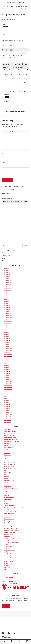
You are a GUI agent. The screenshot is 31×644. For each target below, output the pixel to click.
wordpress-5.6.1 (8, 362)
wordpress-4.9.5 (8, 412)
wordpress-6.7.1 (8, 288)
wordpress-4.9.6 (8, 410)
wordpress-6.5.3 (8, 302)
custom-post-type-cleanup (11, 467)
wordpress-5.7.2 (8, 354)
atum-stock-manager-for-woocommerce (14, 441)
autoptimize (7, 443)
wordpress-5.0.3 (8, 399)
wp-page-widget (8, 564)
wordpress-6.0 (8, 337)
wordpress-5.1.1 (8, 395)
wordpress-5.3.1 (8, 381)
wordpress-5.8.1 (8, 350)
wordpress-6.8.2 (8, 280)
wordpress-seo (8, 548)
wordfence (6, 544)
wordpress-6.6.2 (8, 292)
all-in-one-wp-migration (10, 437)
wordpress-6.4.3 (8, 307)
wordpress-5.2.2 (8, 389)
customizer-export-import (10, 469)
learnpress (7, 496)
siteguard (6, 523)
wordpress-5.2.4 (8, 385)
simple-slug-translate (9, 521)
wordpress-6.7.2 (8, 286)
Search (26, 245)
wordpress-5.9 (8, 344)
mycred (6, 503)
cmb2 (5, 457)
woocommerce (8, 540)
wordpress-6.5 (8, 306)
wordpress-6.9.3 (8, 271)
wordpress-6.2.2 (8, 321)
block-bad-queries (9, 447)
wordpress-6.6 (8, 296)
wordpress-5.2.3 (8, 387)
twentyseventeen (8, 577)
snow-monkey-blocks (9, 527)
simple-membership (9, 519)
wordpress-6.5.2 (8, 304)
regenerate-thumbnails (10, 511)
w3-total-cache (8, 536)
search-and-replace (9, 513)
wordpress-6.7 (8, 290)
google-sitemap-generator (11, 488)
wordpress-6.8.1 (8, 282)
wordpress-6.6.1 (8, 294)
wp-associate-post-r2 (9, 550)
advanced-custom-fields (10, 432)
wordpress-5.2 (8, 393)
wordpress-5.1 (8, 397)
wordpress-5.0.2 (8, 401)
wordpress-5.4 (8, 377)
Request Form (6, 256)
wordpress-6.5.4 (8, 300)
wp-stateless (7, 567)
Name (4, 154)
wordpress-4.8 (8, 418)
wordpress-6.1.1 (8, 327)
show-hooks (7, 517)
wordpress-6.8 (8, 284)
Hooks (5, 633)
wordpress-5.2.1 (8, 391)
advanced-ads (7, 430)
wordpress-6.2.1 (8, 323)
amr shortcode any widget (11, 439)
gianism (6, 484)
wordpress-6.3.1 (8, 317)
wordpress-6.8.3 (8, 278)
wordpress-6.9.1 (8, 274)
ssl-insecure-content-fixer (11, 529)
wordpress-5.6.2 (8, 360)
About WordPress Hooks (9, 250)
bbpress (6, 445)
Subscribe (6, 606)
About (10, 633)
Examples (17, 633)
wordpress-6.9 (8, 276)
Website (5, 171)
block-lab (6, 449)
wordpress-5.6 (8, 364)
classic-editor (7, 455)
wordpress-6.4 (8, 313)
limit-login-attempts (9, 498)
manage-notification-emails (11, 500)
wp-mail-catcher (8, 556)
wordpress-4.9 (8, 416)
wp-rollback (7, 566)
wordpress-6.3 (8, 319)
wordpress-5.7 (8, 358)
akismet (6, 434)
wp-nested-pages (8, 562)
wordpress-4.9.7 (8, 408)
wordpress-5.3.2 (8, 379)
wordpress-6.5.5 (8, 298)
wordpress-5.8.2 (8, 348)
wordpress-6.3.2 (8, 315)
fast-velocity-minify (9, 480)
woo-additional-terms (9, 538)
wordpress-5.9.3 (8, 338)
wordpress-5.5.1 (8, 370)
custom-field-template (9, 463)
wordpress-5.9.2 (8, 340)
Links (4, 258)
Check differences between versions (12, 253)
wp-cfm (6, 552)
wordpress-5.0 (8, 404)
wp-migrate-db (8, 558)
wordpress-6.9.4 (8, 269)
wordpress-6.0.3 (8, 331)
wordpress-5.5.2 (8, 368)
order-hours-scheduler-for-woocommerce (15, 507)
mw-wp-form (7, 502)
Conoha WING (12, 581)
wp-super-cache (8, 569)
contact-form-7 (8, 461)
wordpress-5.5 (8, 371)
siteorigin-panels (8, 525)
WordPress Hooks (16, 2)
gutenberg (6, 490)
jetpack (6, 494)
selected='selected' (12, 53)
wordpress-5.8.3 (8, 346)
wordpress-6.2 (8, 325)
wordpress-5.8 (8, 352)
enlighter (6, 478)
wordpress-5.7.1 (8, 356)
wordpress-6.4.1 (8, 311)
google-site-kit (8, 486)
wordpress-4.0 (8, 422)
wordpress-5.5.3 (8, 366)
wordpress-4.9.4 (8, 414)
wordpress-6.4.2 (8, 309)
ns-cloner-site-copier (9, 505)
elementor (6, 476)
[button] (4, 132)
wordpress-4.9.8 (8, 406)
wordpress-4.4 (8, 420)
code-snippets (7, 459)
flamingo (6, 482)
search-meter (7, 515)
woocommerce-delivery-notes (12, 542)
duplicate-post (8, 472)
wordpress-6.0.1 (8, 335)
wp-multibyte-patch (9, 560)
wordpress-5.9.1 (8, 342)
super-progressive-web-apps (11, 531)
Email (4, 162)
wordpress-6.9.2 (8, 273)
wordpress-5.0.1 (8, 403)
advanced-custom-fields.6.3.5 (18, 41)
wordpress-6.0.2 (8, 333)
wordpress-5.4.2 (8, 373)
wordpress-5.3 (8, 383)
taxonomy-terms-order (10, 533)
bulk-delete (7, 453)
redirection (7, 509)
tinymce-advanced (9, 535)
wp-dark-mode (8, 554)
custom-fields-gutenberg (10, 465)
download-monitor (8, 471)
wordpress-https (8, 546)
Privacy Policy (6, 261)
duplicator (6, 474)
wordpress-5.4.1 (8, 375)
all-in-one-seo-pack (9, 436)
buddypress (7, 451)
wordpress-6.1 (8, 329)
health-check (7, 492)
